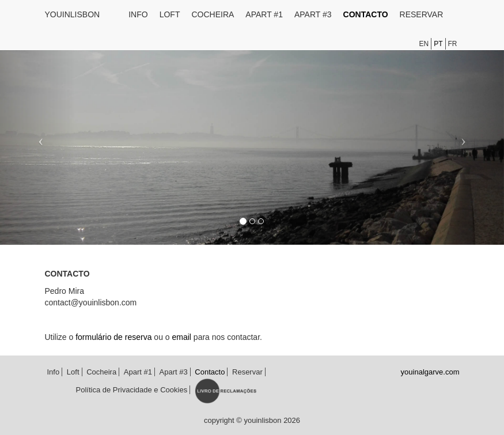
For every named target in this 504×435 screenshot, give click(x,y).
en (424, 44)
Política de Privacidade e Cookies (132, 390)
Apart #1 (264, 14)
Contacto (366, 14)
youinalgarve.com (430, 372)
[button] (38, 137)
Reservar (422, 14)
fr (453, 44)
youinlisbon (73, 14)
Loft (170, 14)
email (182, 337)
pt (438, 44)
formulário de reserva (113, 337)
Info (138, 14)
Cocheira (213, 14)
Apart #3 (313, 14)
